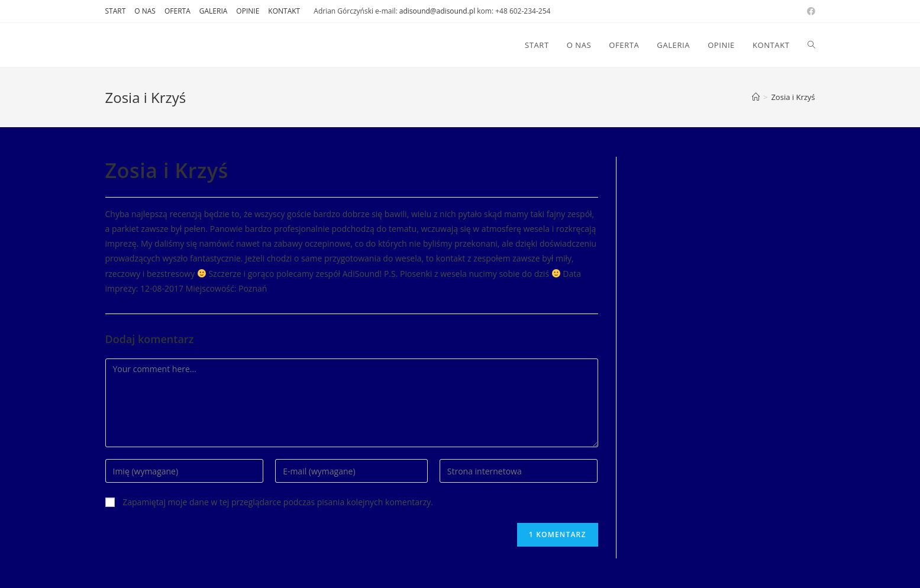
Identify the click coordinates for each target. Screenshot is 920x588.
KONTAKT (284, 11)
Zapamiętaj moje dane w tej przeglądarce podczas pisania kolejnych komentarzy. (278, 502)
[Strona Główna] (756, 97)
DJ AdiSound (146, 45)
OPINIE (248, 11)
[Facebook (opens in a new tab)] (809, 11)
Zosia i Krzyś (793, 97)
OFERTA (177, 11)
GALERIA (214, 11)
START (116, 11)
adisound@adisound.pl (437, 11)
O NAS (145, 11)
